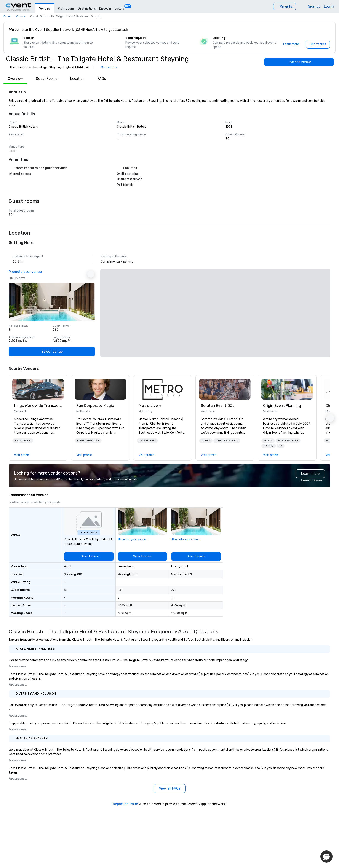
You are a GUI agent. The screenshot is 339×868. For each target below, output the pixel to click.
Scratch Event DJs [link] (218, 406)
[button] (23, 441)
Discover (105, 9)
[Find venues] (318, 44)
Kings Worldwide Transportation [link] (38, 406)
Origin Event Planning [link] (282, 406)
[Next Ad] (91, 274)
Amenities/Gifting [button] (288, 440)
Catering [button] (269, 446)
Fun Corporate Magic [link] (95, 406)
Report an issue (125, 804)
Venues (45, 9)
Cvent (7, 16)
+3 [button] (281, 446)
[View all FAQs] (170, 788)
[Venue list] (285, 7)
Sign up (314, 6)
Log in (329, 6)
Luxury (120, 9)
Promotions (66, 9)
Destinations (87, 9)
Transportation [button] (23, 440)
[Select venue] (299, 62)
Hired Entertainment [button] (88, 440)
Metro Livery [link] (150, 406)
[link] (38, 389)
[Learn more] (291, 44)
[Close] (326, 30)
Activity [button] (206, 440)
